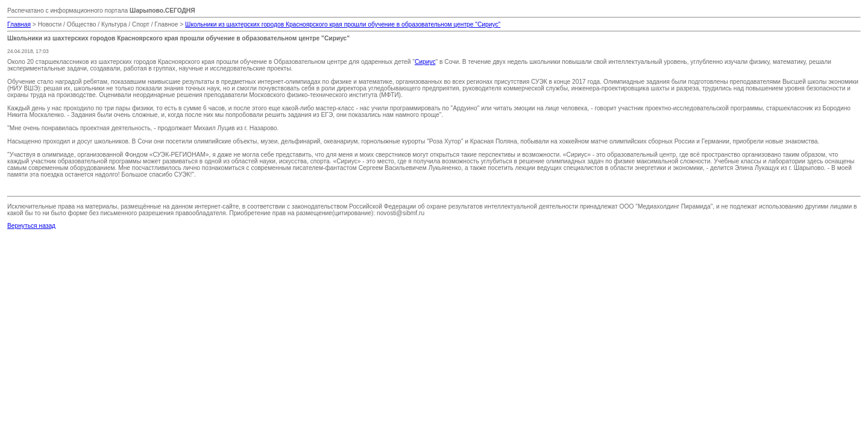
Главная (19, 24)
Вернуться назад (31, 226)
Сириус (425, 62)
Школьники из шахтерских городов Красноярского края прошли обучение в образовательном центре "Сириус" (343, 24)
